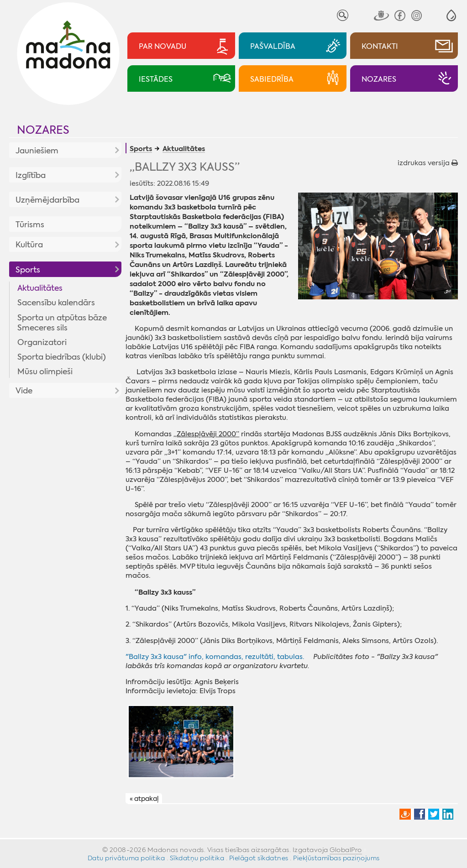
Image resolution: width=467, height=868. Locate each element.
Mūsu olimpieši (45, 371)
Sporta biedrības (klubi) (62, 357)
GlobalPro (346, 850)
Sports (28, 270)
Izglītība (31, 175)
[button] (451, 15)
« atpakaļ (144, 799)
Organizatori (42, 342)
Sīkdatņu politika (197, 858)
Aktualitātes (40, 288)
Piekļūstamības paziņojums (336, 858)
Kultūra (29, 245)
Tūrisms (30, 225)
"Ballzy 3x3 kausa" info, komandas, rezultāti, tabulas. (215, 657)
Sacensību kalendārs (56, 303)
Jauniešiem (37, 151)
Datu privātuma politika (126, 858)
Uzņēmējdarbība (47, 200)
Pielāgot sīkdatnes (259, 858)
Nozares (43, 130)
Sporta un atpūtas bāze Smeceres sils (62, 323)
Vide (24, 391)
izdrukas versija (428, 163)
